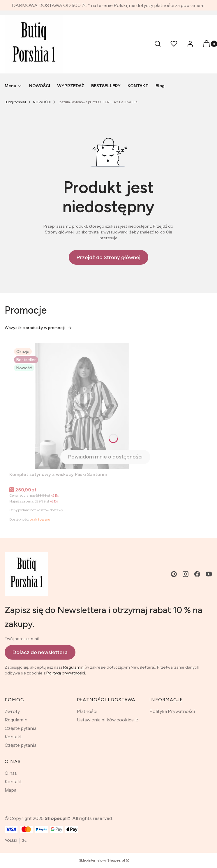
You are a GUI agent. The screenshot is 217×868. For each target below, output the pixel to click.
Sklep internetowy (102, 860)
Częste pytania (21, 728)
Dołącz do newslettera (40, 652)
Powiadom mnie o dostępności (105, 457)
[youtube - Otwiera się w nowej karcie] (209, 574)
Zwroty (12, 711)
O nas (11, 773)
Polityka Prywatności (172, 711)
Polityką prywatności (66, 673)
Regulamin (73, 667)
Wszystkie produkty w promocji (38, 328)
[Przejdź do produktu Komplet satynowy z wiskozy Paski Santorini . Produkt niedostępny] (82, 406)
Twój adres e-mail (22, 639)
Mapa (10, 790)
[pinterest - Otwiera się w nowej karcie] (174, 574)
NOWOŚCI (42, 102)
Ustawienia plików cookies (106, 720)
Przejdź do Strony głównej (108, 257)
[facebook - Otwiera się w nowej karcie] (197, 574)
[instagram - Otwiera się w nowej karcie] (186, 574)
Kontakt (13, 737)
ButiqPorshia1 (15, 102)
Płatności (87, 711)
